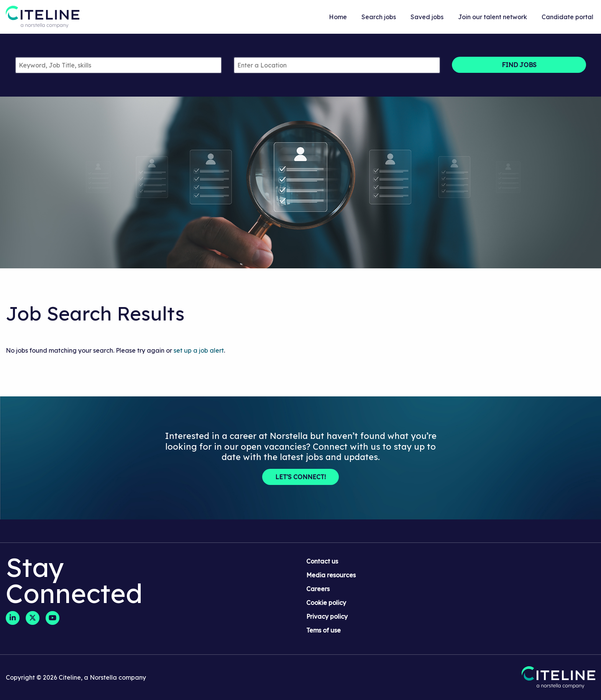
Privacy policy (327, 616)
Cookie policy (326, 603)
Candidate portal (567, 17)
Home (338, 17)
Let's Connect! (300, 477)
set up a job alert (199, 350)
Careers (318, 589)
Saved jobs (427, 17)
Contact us (322, 561)
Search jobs (379, 17)
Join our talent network (493, 17)
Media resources (331, 575)
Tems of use (323, 630)
